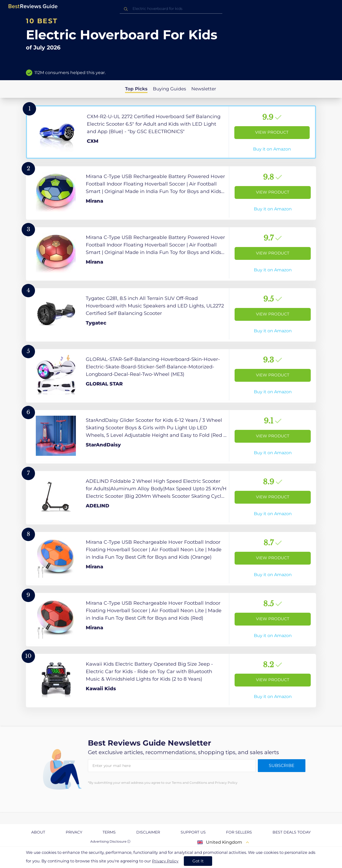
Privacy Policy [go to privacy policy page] (165, 861)
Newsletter (204, 89)
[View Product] (171, 132)
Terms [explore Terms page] (109, 832)
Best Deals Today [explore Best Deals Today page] (292, 832)
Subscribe (282, 765)
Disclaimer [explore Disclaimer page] (148, 832)
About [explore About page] (38, 832)
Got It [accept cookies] (198, 861)
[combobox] (171, 9)
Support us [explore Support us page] (193, 832)
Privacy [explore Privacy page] (74, 832)
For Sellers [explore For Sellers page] (239, 832)
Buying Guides (169, 89)
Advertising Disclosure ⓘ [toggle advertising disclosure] (110, 841)
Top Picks (136, 89)
